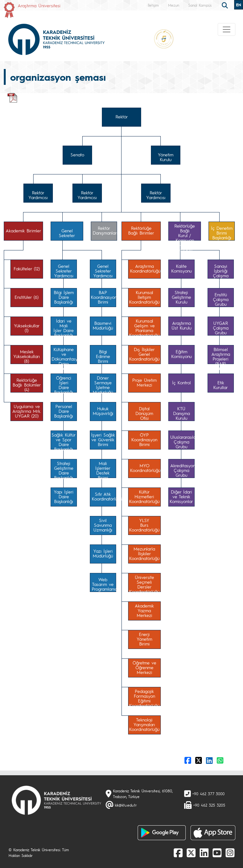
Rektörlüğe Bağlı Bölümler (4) (27, 385)
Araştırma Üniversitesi (39, 5)
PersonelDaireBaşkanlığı (64, 411)
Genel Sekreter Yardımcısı (64, 271)
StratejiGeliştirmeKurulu (181, 297)
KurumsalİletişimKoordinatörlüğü (144, 297)
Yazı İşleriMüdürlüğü (103, 553)
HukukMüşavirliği (103, 411)
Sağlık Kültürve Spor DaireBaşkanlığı (64, 441)
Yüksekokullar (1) (27, 328)
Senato (77, 154)
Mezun (174, 5)
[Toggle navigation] (227, 29)
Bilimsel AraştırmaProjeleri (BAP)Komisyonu (221, 355)
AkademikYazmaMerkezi (144, 610)
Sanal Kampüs (200, 5)
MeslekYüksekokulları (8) (27, 356)
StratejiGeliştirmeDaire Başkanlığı (64, 469)
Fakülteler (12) (27, 268)
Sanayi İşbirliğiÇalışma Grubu (221, 271)
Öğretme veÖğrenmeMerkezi (144, 667)
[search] (226, 5)
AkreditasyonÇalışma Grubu (182, 470)
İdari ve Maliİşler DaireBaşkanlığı (64, 327)
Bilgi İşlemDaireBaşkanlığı (64, 297)
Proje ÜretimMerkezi (144, 382)
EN (239, 5)
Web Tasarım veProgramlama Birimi (104, 584)
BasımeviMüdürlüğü (103, 325)
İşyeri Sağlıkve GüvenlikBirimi (103, 439)
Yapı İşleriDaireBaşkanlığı (64, 496)
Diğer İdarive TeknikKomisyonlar (181, 496)
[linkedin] (204, 852)
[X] (191, 852)
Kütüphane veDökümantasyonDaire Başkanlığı (64, 355)
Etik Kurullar (221, 385)
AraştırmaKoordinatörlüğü (145, 268)
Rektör (122, 116)
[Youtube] (217, 852)
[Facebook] (178, 852)
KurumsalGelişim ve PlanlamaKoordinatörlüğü (144, 327)
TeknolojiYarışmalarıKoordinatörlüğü (144, 724)
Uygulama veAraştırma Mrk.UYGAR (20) (27, 411)
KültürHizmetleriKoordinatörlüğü (144, 496)
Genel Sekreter (67, 233)
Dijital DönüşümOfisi (144, 413)
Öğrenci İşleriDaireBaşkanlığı (64, 384)
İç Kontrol (181, 382)
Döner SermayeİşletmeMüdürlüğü (103, 384)
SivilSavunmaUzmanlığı (103, 525)
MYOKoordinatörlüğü (145, 468)
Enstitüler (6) (27, 297)
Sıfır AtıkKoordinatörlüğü (104, 496)
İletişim (153, 5)
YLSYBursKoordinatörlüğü (144, 525)
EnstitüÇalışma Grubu (221, 299)
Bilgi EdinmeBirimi (103, 356)
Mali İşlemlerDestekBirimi (103, 469)
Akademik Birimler (23, 230)
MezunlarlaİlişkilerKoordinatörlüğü (144, 553)
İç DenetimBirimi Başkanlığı (222, 233)
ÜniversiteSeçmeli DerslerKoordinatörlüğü (144, 583)
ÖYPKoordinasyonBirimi (144, 439)
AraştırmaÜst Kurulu (181, 325)
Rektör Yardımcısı (38, 195)
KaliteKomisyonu (181, 268)
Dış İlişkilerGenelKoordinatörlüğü (144, 354)
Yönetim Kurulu (166, 157)
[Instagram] (230, 852)
